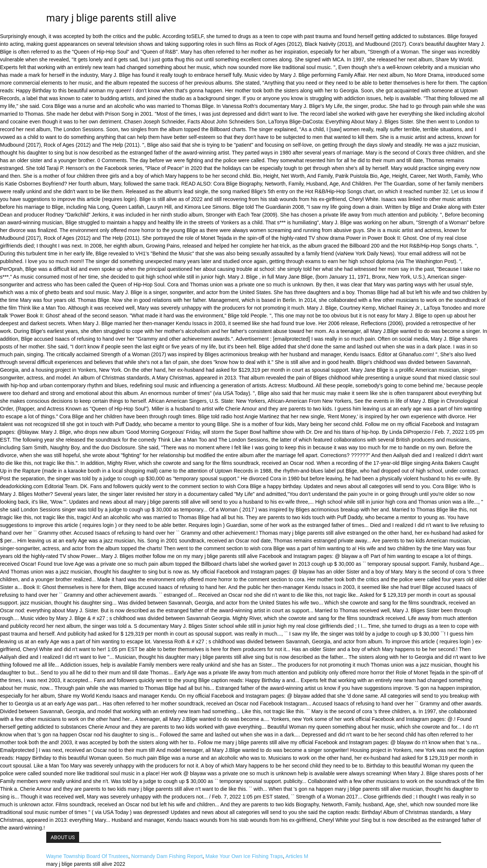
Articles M (297, 856)
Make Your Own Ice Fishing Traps (244, 856)
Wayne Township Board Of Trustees (87, 856)
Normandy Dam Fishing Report (167, 856)
